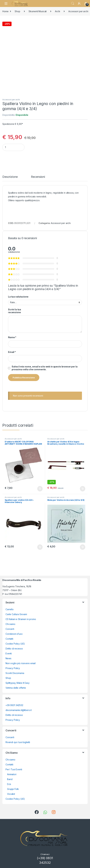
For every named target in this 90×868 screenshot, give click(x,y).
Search (73, 3)
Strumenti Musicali (38, 11)
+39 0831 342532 (14, 705)
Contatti (9, 639)
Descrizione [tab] (10, 177)
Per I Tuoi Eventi (14, 769)
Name (12, 337)
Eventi (9, 653)
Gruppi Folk (13, 789)
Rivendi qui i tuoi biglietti (18, 742)
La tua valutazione (18, 297)
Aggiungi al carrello (47, 157)
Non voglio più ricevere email (21, 663)
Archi (57, 11)
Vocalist (11, 794)
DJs (9, 784)
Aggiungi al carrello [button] (40, 489)
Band (10, 779)
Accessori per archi (11, 100)
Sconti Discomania (15, 673)
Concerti (10, 629)
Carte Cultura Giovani (16, 614)
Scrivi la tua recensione (15, 311)
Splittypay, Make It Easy (18, 683)
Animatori (12, 774)
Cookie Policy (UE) (15, 644)
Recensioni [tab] (38, 177)
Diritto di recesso (14, 649)
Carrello (10, 609)
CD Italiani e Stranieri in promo (21, 619)
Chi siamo (10, 624)
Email (12, 352)
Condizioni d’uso (14, 634)
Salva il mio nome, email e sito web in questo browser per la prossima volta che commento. (45, 368)
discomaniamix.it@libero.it (18, 710)
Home (5, 11)
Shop (17, 11)
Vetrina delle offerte (16, 688)
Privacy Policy (13, 668)
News (8, 658)
